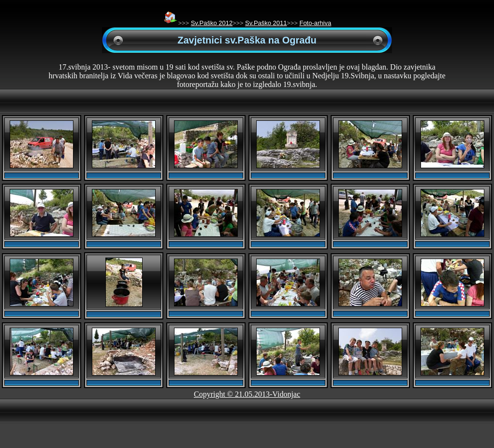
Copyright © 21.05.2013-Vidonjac (247, 394)
